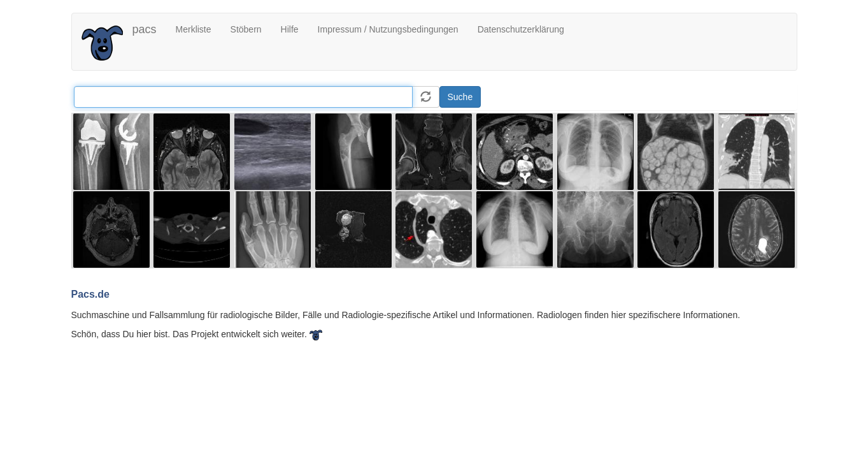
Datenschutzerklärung (521, 29)
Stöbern (246, 29)
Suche (460, 97)
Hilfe (290, 29)
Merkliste (194, 29)
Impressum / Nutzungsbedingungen (388, 29)
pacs (145, 29)
